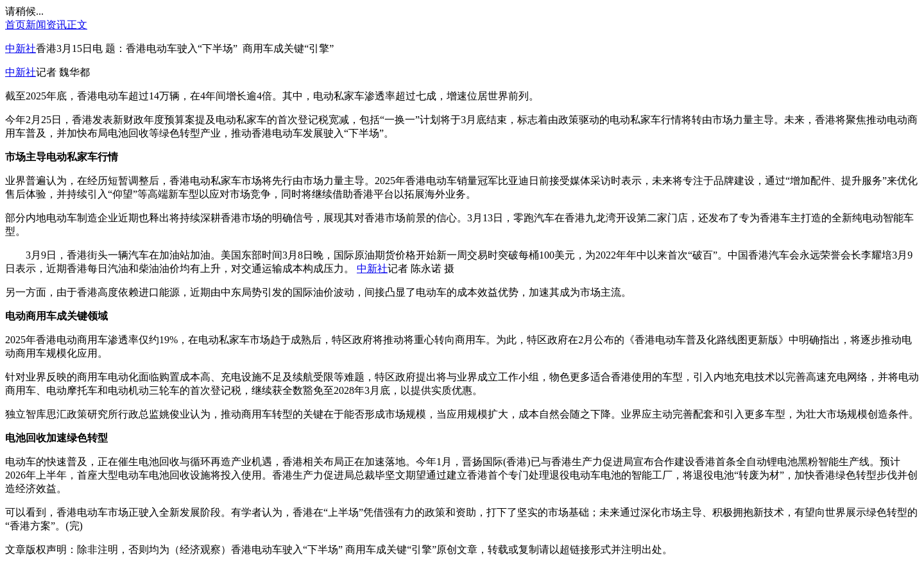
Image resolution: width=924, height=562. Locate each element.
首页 (15, 25)
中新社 (21, 48)
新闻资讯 (46, 25)
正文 (77, 25)
